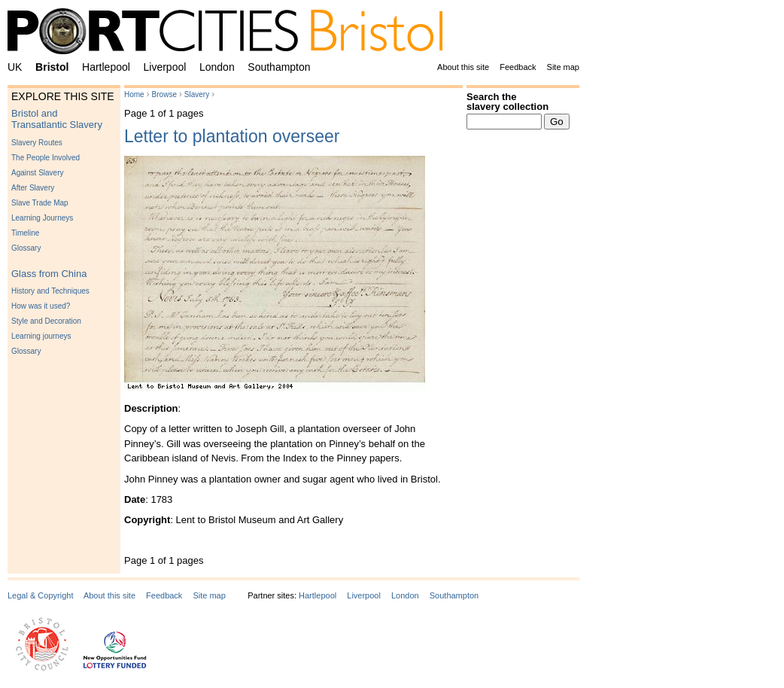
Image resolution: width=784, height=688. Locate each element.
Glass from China (49, 274)
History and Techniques (50, 291)
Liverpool (165, 67)
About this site (463, 67)
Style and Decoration (46, 321)
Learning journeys (41, 336)
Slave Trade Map (40, 203)
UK (15, 67)
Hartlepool (106, 67)
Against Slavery (37, 173)
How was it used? (41, 306)
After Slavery (33, 188)
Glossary (26, 248)
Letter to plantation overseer (232, 136)
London (217, 67)
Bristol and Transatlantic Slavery (57, 119)
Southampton (279, 67)
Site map (563, 67)
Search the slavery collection (507, 102)
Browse (164, 94)
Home (134, 94)
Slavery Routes (37, 143)
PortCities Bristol (231, 34)
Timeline (25, 233)
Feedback (518, 67)
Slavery (197, 94)
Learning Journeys (42, 218)
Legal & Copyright (40, 595)
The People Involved (46, 158)
